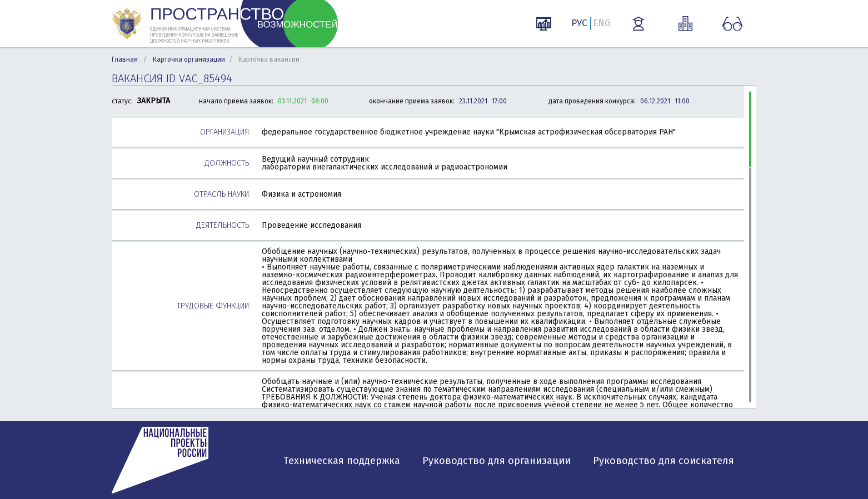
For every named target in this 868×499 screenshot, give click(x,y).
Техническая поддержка (342, 461)
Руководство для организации (497, 461)
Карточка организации (189, 59)
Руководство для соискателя (664, 461)
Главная (125, 59)
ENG (602, 23)
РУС (579, 23)
